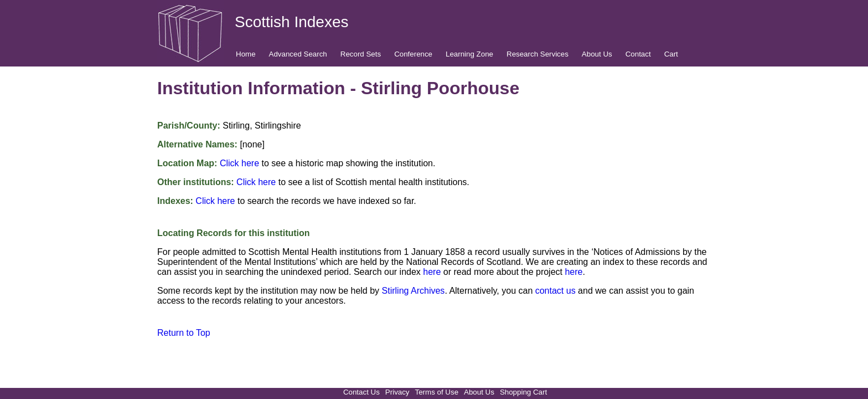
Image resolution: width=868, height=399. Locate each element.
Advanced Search (298, 54)
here (432, 272)
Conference (413, 54)
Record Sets (361, 54)
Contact (638, 54)
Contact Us (361, 392)
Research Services (538, 54)
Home (246, 54)
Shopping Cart (523, 392)
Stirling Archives (414, 291)
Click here (239, 163)
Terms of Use (437, 392)
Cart (671, 54)
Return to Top (184, 333)
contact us (556, 291)
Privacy (397, 392)
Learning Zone (469, 54)
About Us (597, 54)
